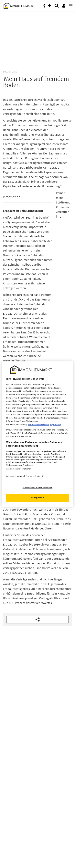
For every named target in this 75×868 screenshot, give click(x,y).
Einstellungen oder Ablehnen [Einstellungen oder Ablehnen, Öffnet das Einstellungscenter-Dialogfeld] (37, 488)
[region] (38, 434)
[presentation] (70, 5)
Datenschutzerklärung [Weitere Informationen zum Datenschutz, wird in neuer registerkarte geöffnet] (39, 425)
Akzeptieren (37, 498)
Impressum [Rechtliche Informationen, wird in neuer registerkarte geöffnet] (55, 425)
